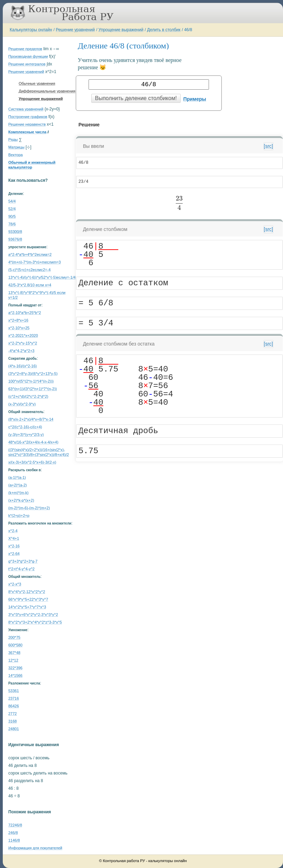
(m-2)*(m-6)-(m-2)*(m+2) (29, 508)
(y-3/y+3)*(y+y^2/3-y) (26, 435)
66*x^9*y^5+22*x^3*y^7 (28, 599)
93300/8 (15, 232)
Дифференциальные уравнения (47, 91)
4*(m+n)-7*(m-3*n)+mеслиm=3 (35, 262)
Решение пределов (25, 49)
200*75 (14, 637)
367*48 (14, 653)
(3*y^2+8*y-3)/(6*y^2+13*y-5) (33, 374)
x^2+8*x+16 (18, 320)
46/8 (188, 30)
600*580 (15, 645)
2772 (12, 714)
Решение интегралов (27, 64)
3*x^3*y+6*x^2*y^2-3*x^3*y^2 (33, 615)
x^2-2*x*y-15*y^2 (23, 343)
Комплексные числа (27, 132)
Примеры (195, 99)
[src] (268, 146)
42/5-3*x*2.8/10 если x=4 (30, 285)
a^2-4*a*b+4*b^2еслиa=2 (30, 254)
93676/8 (15, 239)
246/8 (13, 833)
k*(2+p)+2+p (19, 516)
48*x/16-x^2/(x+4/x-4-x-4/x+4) (33, 442)
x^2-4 (13, 531)
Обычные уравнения (37, 83)
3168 (12, 721)
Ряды (13, 140)
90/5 (12, 216)
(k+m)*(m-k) (18, 493)
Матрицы (16, 147)
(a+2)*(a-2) (18, 485)
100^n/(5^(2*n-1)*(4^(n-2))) (31, 381)
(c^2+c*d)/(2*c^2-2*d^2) (28, 396)
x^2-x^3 (15, 584)
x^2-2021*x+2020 (23, 335)
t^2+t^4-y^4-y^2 (21, 569)
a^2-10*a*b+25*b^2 (25, 313)
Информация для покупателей (35, 848)
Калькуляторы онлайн (31, 30)
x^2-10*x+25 (19, 328)
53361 (14, 691)
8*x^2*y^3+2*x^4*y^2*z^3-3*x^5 (35, 622)
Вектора (16, 155)
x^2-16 (14, 546)
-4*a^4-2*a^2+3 (21, 351)
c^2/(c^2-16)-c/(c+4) (25, 427)
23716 (14, 698)
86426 (14, 706)
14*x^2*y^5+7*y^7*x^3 (27, 607)
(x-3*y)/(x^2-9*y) (22, 404)
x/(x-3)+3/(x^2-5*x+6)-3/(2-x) (32, 462)
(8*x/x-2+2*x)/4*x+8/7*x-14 (31, 419)
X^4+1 (14, 538)
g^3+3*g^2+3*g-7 (23, 561)
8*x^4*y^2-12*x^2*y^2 (27, 592)
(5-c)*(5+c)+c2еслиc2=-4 (29, 270)
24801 (14, 729)
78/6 (12, 224)
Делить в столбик (164, 30)
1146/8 (14, 840)
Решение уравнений (75, 30)
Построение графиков (28, 117)
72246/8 (15, 825)
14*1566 (15, 675)
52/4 (12, 209)
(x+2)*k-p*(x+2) (21, 500)
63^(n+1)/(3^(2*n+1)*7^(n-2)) (33, 389)
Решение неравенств (27, 124)
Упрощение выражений (121, 30)
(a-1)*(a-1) (17, 477)
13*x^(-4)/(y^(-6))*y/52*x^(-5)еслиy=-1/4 (42, 277)
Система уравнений (26, 109)
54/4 (12, 201)
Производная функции (28, 56)
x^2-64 (14, 554)
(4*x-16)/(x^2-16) (22, 366)
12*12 (13, 660)
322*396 (15, 668)
